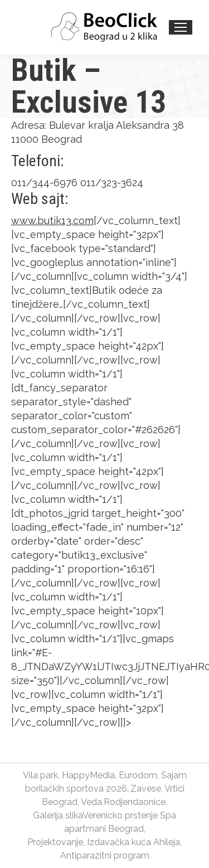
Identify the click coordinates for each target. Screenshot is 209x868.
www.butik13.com (52, 220)
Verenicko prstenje (120, 815)
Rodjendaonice (135, 802)
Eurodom (138, 775)
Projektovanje (55, 842)
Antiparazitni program (105, 855)
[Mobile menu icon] (181, 27)
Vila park (40, 775)
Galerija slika (58, 815)
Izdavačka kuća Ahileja (133, 842)
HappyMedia (88, 775)
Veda (91, 802)
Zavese (146, 789)
